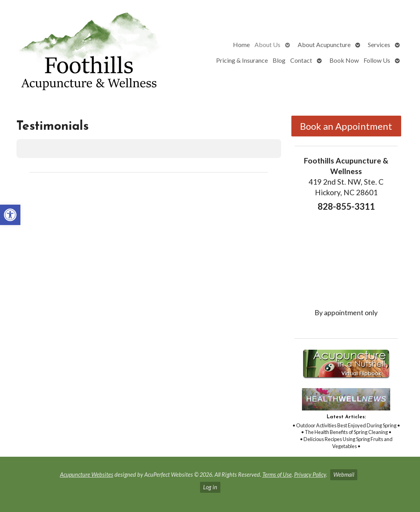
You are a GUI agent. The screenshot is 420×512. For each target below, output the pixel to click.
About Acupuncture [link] (324, 44)
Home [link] (241, 44)
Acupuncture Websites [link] (87, 475)
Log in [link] (210, 487)
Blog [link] (279, 60)
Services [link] (379, 44)
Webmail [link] (344, 475)
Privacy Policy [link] (310, 475)
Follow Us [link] (377, 60)
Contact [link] (301, 60)
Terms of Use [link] (277, 475)
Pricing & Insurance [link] (242, 60)
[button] (16, 166)
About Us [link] (267, 44)
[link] (10, 215)
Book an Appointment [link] (346, 126)
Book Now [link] (344, 60)
